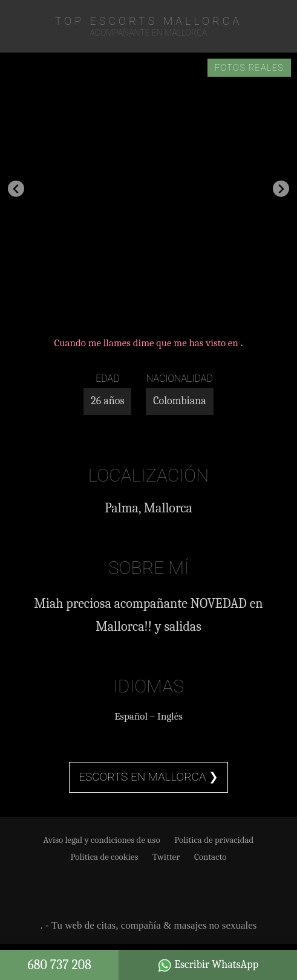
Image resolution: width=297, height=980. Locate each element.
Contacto (211, 857)
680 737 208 (60, 965)
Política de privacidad (214, 840)
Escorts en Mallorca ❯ (148, 777)
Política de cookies (105, 857)
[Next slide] (281, 189)
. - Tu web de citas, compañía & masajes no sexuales (149, 925)
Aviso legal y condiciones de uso (102, 840)
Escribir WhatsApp (208, 965)
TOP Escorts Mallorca (148, 21)
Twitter (166, 857)
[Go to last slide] (16, 189)
